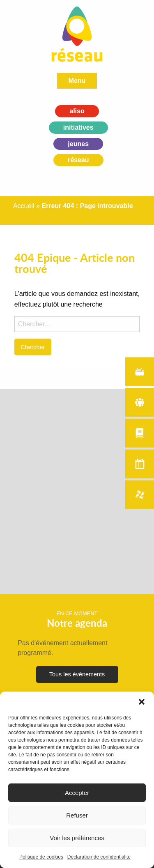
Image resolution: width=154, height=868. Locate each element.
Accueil (24, 206)
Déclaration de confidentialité (99, 857)
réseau (78, 160)
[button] (142, 702)
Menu (77, 81)
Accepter (77, 793)
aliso (77, 111)
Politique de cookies (41, 857)
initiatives (78, 127)
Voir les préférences (77, 838)
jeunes (78, 144)
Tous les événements (77, 674)
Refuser (77, 815)
